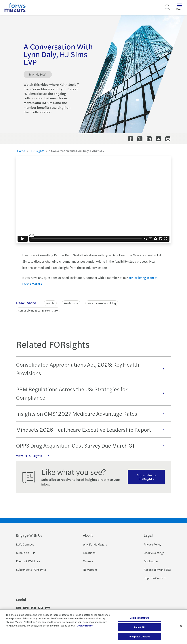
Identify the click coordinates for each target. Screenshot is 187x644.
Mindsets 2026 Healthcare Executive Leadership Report (92, 430)
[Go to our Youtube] (48, 609)
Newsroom (90, 569)
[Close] (181, 626)
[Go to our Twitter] (26, 609)
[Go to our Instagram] (40, 609)
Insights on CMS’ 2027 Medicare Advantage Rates (92, 413)
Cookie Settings (154, 553)
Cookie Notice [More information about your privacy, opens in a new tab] (85, 625)
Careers (88, 561)
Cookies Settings (139, 618)
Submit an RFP (25, 553)
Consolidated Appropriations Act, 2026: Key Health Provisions (92, 369)
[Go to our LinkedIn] (19, 609)
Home (21, 151)
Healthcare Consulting (102, 303)
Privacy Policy (152, 544)
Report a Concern (155, 578)
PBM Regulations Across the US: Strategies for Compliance (92, 393)
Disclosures (151, 561)
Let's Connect (25, 544)
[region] (93, 627)
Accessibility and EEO (157, 569)
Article (50, 303)
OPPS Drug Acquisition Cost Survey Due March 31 (92, 445)
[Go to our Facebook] (33, 609)
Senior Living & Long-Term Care (38, 310)
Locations (89, 553)
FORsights (38, 151)
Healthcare (71, 303)
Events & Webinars (28, 561)
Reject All (139, 627)
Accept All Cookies (139, 636)
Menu (179, 7)
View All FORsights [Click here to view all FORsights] (35, 456)
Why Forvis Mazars (95, 544)
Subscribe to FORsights (146, 477)
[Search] (168, 7)
